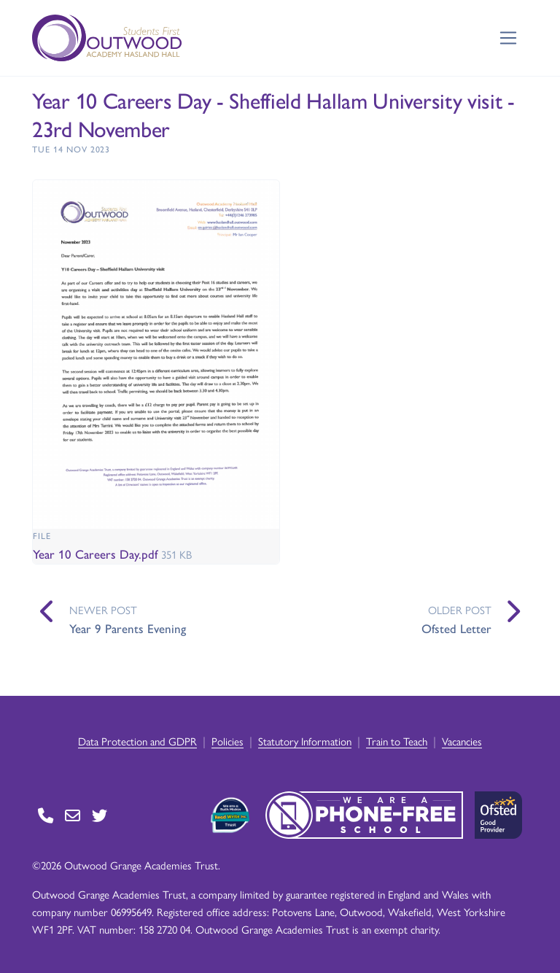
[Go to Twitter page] (100, 815)
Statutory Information (305, 741)
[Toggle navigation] (509, 38)
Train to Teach (397, 741)
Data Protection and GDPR (137, 741)
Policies (227, 741)
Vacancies (462, 741)
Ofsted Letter (456, 628)
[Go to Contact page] (46, 815)
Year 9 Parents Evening (128, 628)
